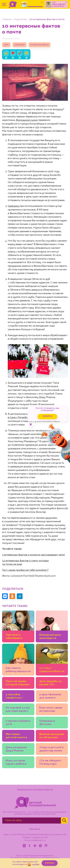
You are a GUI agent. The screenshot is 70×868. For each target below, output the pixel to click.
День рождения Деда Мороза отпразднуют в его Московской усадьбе (18, 749)
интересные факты (39, 45)
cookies (36, 864)
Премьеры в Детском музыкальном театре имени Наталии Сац (48, 723)
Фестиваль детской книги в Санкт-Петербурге (18, 736)
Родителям (20, 19)
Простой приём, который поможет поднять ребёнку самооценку (18, 683)
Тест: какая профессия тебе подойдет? (25, 570)
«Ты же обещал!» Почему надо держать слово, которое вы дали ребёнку (50, 763)
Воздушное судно (27, 120)
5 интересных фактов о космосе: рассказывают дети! (34, 555)
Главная (7, 19)
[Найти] (64, 821)
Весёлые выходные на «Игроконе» (52, 736)
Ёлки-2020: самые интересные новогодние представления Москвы (51, 710)
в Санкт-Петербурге (20, 418)
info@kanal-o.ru (38, 840)
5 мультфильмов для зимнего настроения (50, 697)
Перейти (47, 416)
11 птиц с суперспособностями (52, 670)
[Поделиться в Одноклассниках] (12, 596)
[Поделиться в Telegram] (20, 596)
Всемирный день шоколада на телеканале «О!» (50, 637)
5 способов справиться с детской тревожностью (16, 697)
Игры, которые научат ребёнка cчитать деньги (16, 763)
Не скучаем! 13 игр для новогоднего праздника (18, 710)
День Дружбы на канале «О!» (50, 683)
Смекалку (14, 206)
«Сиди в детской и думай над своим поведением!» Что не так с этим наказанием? (52, 749)
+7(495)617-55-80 (40, 837)
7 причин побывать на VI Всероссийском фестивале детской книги (18, 723)
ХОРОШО (50, 863)
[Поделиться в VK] (5, 596)
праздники (20, 45)
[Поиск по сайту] (32, 821)
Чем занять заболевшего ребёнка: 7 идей (16, 637)
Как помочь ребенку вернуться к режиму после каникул (18, 670)
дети (6, 45)
